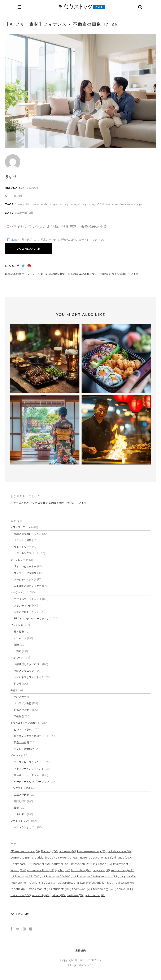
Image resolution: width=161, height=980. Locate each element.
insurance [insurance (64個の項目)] (103, 864)
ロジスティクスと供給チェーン (31, 736)
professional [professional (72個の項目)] (74, 883)
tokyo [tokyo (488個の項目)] (125, 889)
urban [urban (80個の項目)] (59, 895)
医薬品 (18, 684)
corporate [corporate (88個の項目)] (21, 857)
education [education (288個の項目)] (101, 857)
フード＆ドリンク (21, 821)
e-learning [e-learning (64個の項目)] (79, 857)
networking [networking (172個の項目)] (21, 883)
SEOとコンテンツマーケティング (33, 618)
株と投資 (19, 632)
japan (56, 204)
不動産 (18, 651)
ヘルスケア (17, 658)
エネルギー (20, 814)
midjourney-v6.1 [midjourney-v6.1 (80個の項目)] (86, 876)
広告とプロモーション (26, 612)
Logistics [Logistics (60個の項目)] (101, 870)
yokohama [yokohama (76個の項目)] (95, 895)
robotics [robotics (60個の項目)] (19, 889)
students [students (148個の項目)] (62, 889)
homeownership (38, 204)
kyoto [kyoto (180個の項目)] (63, 870)
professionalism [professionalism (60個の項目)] (99, 883)
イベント (16, 755)
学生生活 (19, 716)
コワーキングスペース (26, 553)
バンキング (20, 638)
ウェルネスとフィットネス (29, 677)
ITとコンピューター (25, 566)
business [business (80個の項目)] (67, 851)
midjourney (70, 204)
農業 (16, 808)
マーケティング (19, 592)
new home (111, 204)
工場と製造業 (21, 795)
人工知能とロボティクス (28, 586)
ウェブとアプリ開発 (25, 573)
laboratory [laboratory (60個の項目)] (81, 870)
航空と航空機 (21, 742)
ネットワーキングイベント (29, 769)
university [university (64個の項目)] (41, 895)
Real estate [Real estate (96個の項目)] (124, 883)
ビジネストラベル (24, 729)
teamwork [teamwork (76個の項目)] (82, 889)
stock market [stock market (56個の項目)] (40, 889)
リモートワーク (23, 547)
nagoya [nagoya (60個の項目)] (128, 876)
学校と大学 (20, 697)
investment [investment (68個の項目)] (124, 864)
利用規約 (10, 240)
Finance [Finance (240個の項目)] (123, 857)
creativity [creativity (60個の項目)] (41, 857)
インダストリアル (21, 788)
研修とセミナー (23, 710)
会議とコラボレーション (28, 534)
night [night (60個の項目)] (40, 883)
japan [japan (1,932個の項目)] (18, 870)
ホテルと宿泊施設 (24, 749)
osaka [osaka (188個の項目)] (55, 883)
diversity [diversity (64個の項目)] (60, 857)
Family (21, 204)
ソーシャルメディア (25, 579)
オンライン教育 (23, 703)
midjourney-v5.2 (91, 204)
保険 (16, 645)
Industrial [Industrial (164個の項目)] (60, 864)
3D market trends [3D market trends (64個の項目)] (25, 851)
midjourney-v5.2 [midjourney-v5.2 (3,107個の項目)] (25, 876)
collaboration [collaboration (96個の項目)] (119, 851)
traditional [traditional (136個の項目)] (21, 895)
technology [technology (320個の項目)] (105, 889)
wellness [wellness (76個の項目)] (75, 895)
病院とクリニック (24, 671)
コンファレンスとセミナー (29, 762)
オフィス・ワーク (21, 527)
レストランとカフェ (25, 827)
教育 (13, 690)
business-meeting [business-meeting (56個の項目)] (92, 851)
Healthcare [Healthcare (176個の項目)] (21, 864)
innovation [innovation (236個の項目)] (81, 864)
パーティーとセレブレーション (31, 782)
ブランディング (23, 605)
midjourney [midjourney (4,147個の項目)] (123, 870)
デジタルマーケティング (28, 599)
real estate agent (133, 204)
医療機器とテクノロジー (28, 664)
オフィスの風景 (23, 540)
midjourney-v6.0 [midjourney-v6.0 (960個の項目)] (56, 876)
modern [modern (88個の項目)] (110, 876)
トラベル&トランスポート (25, 723)
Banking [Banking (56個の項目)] (49, 851)
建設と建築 (20, 801)
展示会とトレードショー (28, 775)
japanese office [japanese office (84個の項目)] (41, 870)
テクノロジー (18, 560)
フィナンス (17, 625)
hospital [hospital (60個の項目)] (42, 864)
